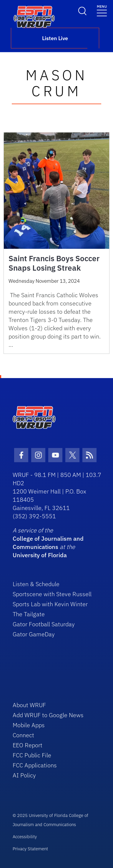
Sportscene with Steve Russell (52, 594)
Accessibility (25, 837)
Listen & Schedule (36, 584)
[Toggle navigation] (102, 10)
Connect (23, 735)
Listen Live (55, 38)
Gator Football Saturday (44, 624)
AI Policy (24, 775)
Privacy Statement (30, 849)
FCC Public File (32, 755)
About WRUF (29, 705)
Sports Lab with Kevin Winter (50, 604)
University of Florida (40, 555)
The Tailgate (29, 614)
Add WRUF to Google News (48, 715)
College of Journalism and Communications (48, 543)
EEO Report (28, 745)
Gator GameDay (34, 634)
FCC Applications (35, 765)
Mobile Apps (29, 725)
